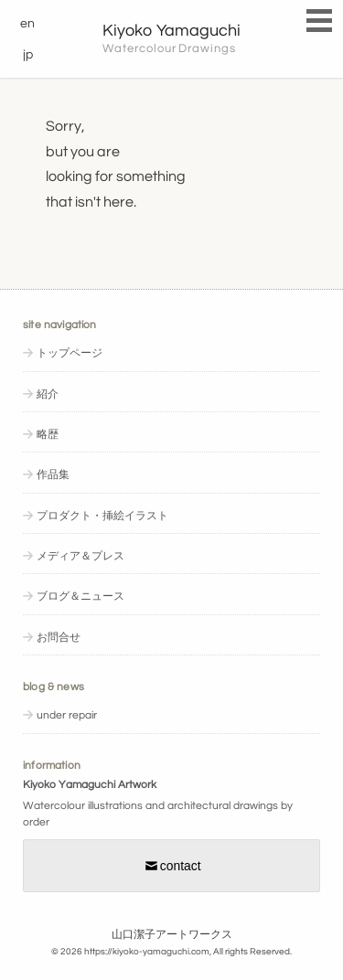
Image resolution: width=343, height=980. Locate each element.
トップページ (70, 353)
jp (28, 55)
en (27, 24)
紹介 (48, 394)
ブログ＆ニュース (80, 597)
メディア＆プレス (80, 556)
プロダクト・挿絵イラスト (102, 516)
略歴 (48, 435)
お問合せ (59, 638)
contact (171, 866)
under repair (67, 715)
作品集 (53, 475)
